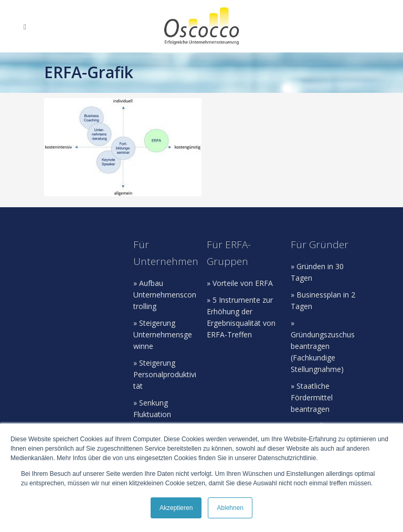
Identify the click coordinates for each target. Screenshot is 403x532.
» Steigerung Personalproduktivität (165, 374)
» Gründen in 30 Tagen (317, 272)
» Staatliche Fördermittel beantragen (312, 397)
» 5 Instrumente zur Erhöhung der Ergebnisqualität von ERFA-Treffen (241, 317)
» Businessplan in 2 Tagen (323, 300)
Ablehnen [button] (230, 508)
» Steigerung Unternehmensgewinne (163, 334)
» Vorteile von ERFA (240, 283)
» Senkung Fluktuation (152, 408)
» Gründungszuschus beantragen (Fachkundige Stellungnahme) (323, 346)
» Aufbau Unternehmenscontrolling (165, 295)
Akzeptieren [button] (176, 508)
